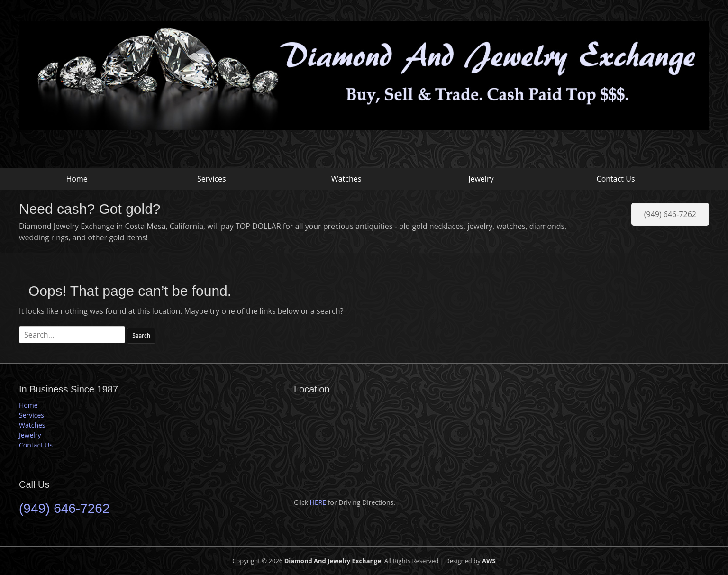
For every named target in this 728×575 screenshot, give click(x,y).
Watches (346, 179)
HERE (318, 502)
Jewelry (481, 179)
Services (212, 179)
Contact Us (616, 179)
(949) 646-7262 (670, 214)
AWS (489, 561)
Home (77, 179)
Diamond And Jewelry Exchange (333, 561)
